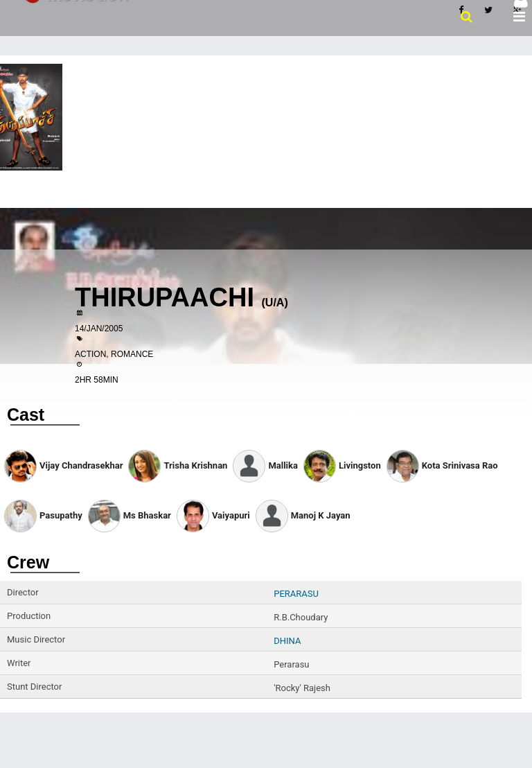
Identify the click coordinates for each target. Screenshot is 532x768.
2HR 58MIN (97, 380)
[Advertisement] (266, 159)
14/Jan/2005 (99, 329)
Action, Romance (114, 354)
